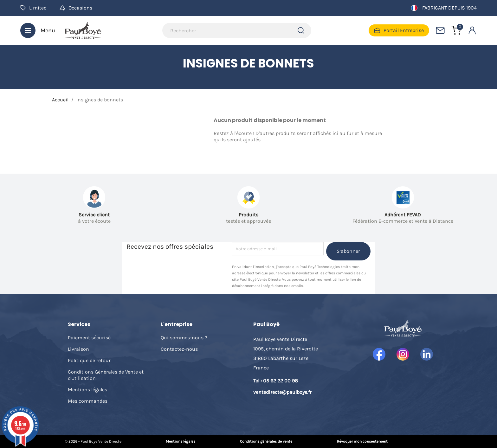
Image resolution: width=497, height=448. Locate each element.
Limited (33, 8)
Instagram (403, 354)
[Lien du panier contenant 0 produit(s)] (456, 30)
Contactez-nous (179, 349)
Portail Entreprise (399, 30)
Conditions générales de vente (266, 441)
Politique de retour (89, 360)
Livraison (78, 349)
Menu (38, 30)
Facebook (379, 354)
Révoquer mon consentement (362, 441)
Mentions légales (87, 390)
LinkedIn (427, 354)
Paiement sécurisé (89, 338)
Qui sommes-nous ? (184, 338)
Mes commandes (88, 401)
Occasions (76, 8)
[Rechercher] (237, 30)
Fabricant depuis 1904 (444, 8)
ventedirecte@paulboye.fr (282, 392)
